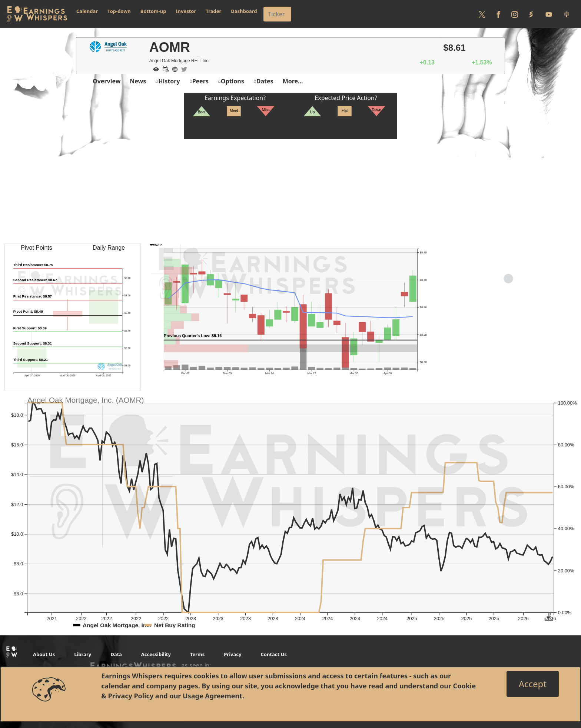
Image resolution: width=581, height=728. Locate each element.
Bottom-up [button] (153, 11)
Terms (197, 654)
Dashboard (244, 11)
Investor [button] (186, 11)
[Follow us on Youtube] (549, 14)
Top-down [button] (119, 11)
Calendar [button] (87, 11)
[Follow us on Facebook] (498, 14)
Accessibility (156, 654)
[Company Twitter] (182, 69)
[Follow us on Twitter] (482, 14)
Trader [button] (213, 11)
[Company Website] (173, 69)
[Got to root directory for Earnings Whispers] (36, 14)
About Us (44, 654)
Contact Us (273, 654)
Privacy (233, 654)
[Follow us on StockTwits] (531, 14)
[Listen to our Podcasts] (567, 14)
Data (116, 654)
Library (83, 654)
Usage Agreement (213, 696)
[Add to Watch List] (154, 69)
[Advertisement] (290, 191)
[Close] (533, 684)
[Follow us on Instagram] (515, 14)
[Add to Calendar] (164, 69)
